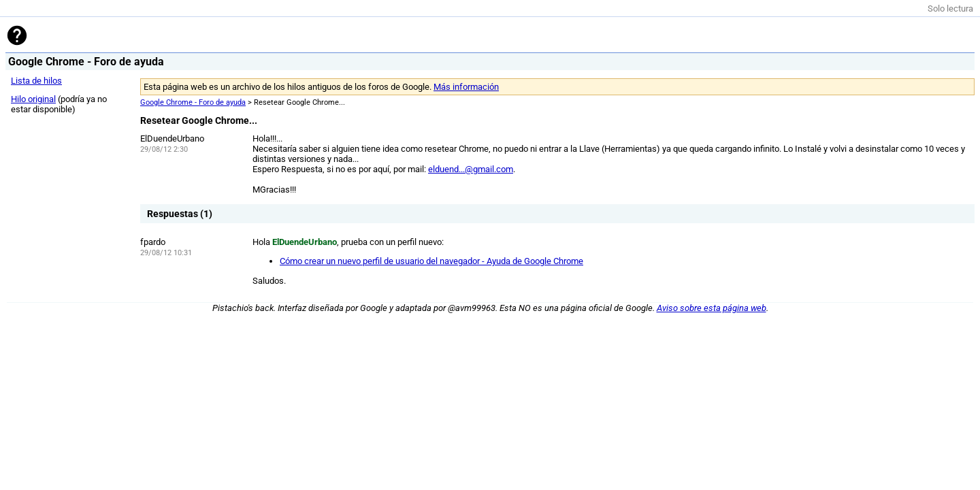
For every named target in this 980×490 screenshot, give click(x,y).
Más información (466, 87)
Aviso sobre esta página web (712, 308)
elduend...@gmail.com (471, 169)
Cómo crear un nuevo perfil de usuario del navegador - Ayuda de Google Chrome (431, 261)
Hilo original (33, 99)
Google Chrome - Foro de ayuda (193, 102)
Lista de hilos (36, 81)
